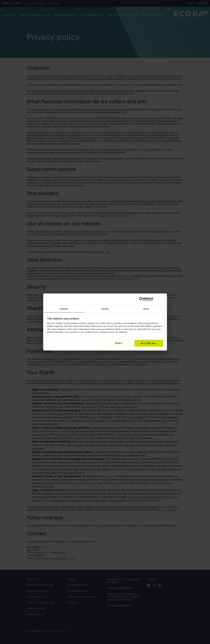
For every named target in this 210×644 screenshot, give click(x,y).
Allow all (149, 343)
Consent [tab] (64, 309)
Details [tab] (105, 309)
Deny (119, 343)
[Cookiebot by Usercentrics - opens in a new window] (151, 299)
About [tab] (146, 309)
